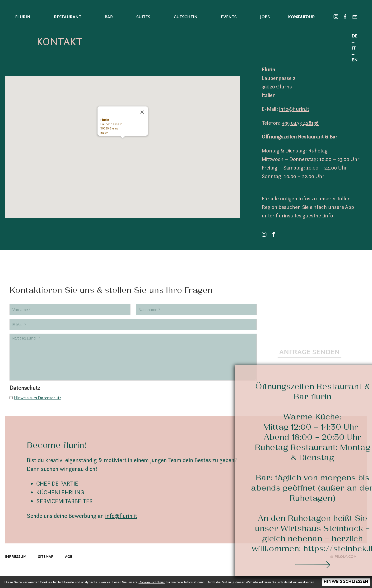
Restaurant (67, 17)
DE (355, 37)
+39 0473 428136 (300, 123)
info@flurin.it (294, 109)
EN (355, 61)
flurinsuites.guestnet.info (304, 216)
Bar (109, 17)
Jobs (265, 17)
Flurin (23, 17)
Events (229, 17)
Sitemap (46, 564)
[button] (123, 143)
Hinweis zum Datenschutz (38, 404)
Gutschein (186, 17)
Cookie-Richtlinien (152, 582)
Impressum (16, 564)
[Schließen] (142, 112)
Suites (143, 17)
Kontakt (298, 18)
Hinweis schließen (346, 582)
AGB (69, 564)
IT (354, 49)
